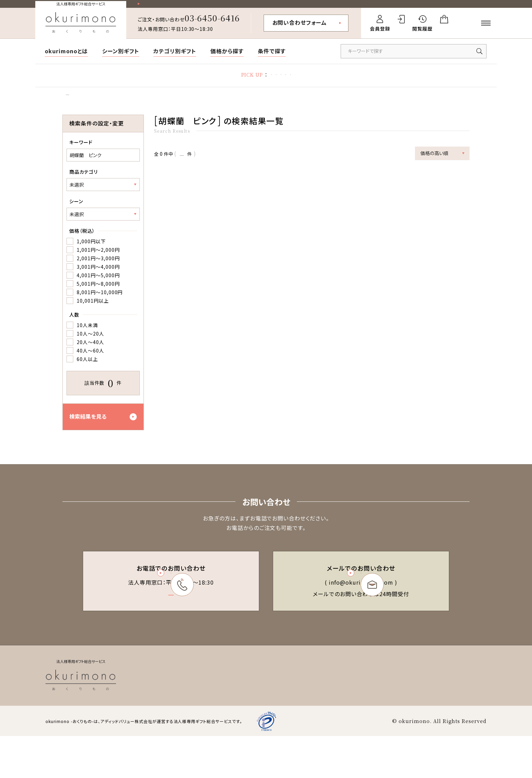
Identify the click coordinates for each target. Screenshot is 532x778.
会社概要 (439, 719)
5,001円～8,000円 (98, 298)
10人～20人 (90, 347)
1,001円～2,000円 (98, 264)
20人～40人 (90, 356)
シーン (76, 215)
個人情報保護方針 (400, 719)
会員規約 (294, 719)
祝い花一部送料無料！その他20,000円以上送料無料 (202, 7)
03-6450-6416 (212, 24)
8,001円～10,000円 (100, 306)
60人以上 (87, 373)
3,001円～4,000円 (98, 281)
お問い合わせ (472, 719)
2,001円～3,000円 (98, 272)
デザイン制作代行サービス (383, 81)
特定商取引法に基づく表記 (342, 719)
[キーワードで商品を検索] (414, 57)
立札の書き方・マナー (272, 81)
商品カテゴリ (83, 186)
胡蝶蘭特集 (163, 81)
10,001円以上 (93, 315)
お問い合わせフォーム (300, 28)
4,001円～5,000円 (98, 289)
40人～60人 (90, 364)
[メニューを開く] (486, 29)
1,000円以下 (91, 255)
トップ (68, 106)
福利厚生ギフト (325, 81)
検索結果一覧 (97, 106)
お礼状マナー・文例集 (212, 81)
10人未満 (87, 339)
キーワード (81, 156)
